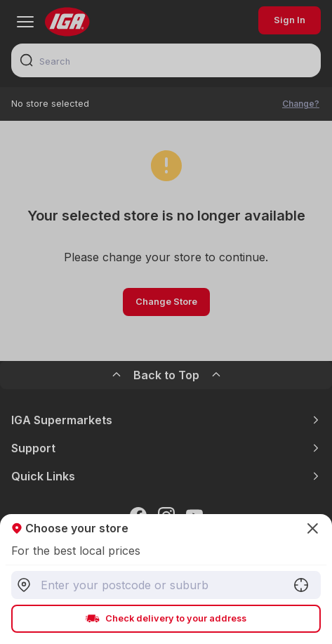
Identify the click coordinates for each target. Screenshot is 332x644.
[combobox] (166, 585)
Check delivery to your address (166, 619)
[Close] (166, 322)
